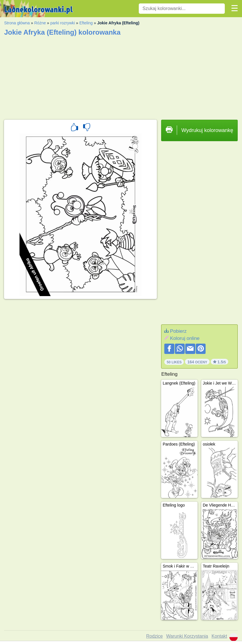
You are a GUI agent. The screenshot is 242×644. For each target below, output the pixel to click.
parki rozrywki (63, 23)
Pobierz (178, 331)
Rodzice (155, 636)
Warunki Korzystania (187, 636)
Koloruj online (185, 338)
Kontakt (219, 636)
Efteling (86, 23)
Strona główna (17, 23)
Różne (40, 23)
